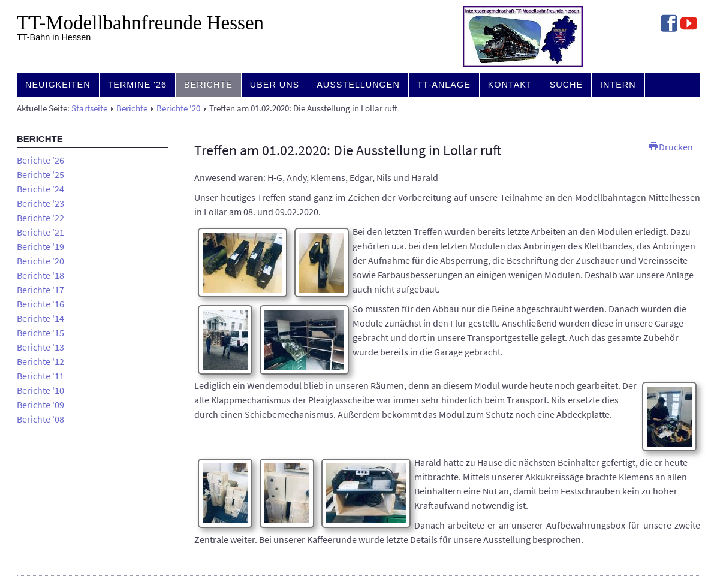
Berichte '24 (40, 189)
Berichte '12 (40, 361)
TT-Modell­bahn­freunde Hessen (140, 23)
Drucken (671, 147)
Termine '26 (138, 85)
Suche (566, 85)
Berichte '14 (40, 318)
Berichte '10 (40, 390)
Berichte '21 (40, 232)
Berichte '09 (40, 405)
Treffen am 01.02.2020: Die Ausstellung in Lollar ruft (348, 150)
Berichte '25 (40, 174)
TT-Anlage (444, 85)
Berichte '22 (40, 218)
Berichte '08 (40, 419)
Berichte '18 (40, 275)
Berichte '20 (178, 108)
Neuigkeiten (58, 85)
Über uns (275, 85)
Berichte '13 (40, 347)
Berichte (208, 85)
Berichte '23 (40, 203)
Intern (618, 85)
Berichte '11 (40, 376)
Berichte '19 (40, 246)
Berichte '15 (40, 333)
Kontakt (510, 85)
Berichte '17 (40, 290)
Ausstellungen (358, 85)
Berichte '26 (40, 160)
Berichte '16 (40, 304)
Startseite (89, 108)
